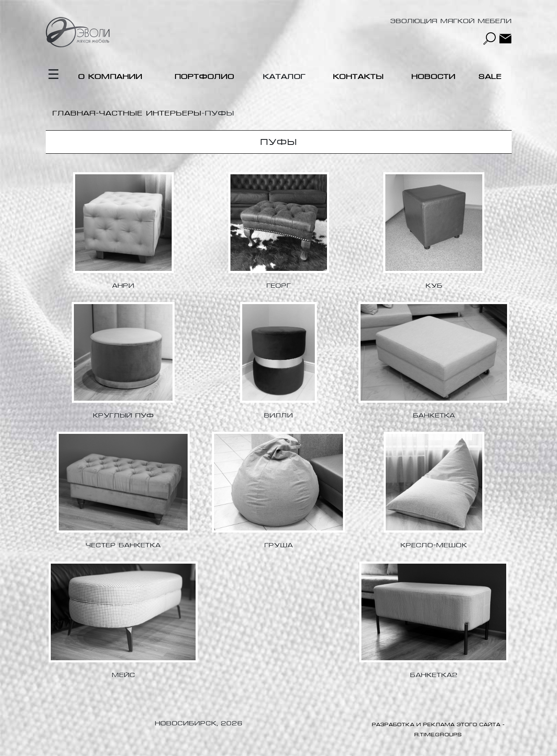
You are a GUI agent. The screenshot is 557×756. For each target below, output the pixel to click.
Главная (74, 113)
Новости (433, 77)
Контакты (358, 77)
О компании (110, 77)
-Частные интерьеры (149, 113)
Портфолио (204, 77)
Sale (490, 77)
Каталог (284, 77)
